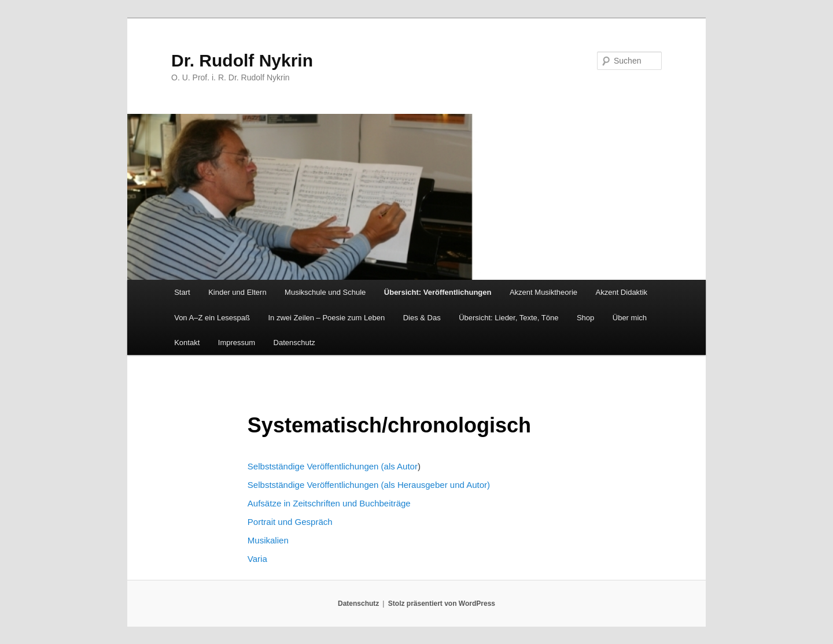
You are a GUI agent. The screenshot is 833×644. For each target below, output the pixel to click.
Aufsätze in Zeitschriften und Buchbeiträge (329, 503)
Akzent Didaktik (622, 292)
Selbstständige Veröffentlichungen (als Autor (333, 466)
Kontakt (187, 343)
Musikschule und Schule (325, 292)
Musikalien (268, 540)
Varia (257, 559)
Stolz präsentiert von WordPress (442, 604)
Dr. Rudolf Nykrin (242, 60)
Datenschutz (294, 343)
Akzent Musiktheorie (543, 292)
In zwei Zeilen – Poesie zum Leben (327, 318)
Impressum (237, 343)
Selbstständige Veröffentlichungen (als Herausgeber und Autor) (369, 485)
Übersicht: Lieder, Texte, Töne (508, 318)
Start (182, 292)
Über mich (630, 318)
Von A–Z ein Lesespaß (212, 318)
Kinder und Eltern (237, 292)
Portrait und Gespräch (290, 522)
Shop (585, 318)
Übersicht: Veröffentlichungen (438, 292)
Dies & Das (422, 318)
